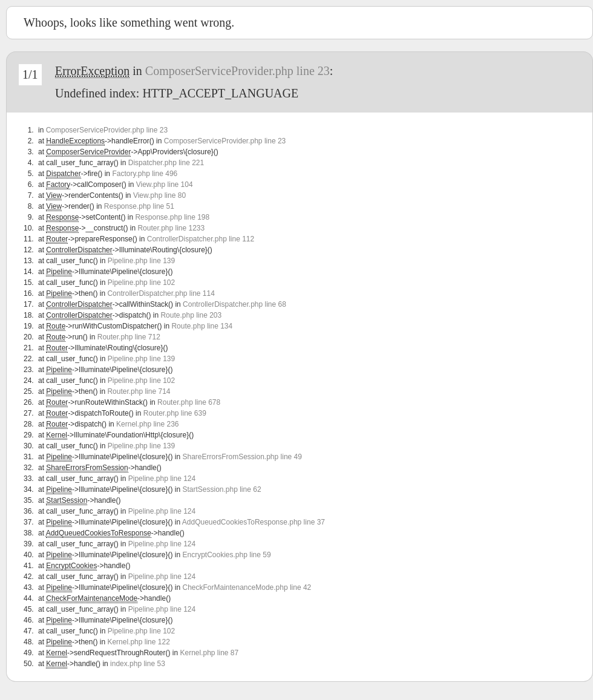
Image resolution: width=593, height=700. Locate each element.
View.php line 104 (165, 185)
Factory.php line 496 (145, 174)
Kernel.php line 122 (138, 642)
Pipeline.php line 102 (141, 283)
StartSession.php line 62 (221, 489)
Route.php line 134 (202, 326)
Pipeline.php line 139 (141, 261)
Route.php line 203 (191, 315)
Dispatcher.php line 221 (166, 163)
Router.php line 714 (139, 391)
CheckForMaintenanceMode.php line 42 (247, 587)
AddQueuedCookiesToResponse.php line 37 (254, 522)
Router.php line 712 (129, 337)
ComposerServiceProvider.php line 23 (238, 71)
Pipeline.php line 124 (162, 479)
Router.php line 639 (175, 413)
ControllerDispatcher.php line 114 (161, 293)
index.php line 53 (138, 664)
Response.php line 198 (172, 217)
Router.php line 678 (189, 402)
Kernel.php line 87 (209, 653)
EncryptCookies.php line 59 (226, 555)
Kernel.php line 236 (147, 424)
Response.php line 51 (139, 206)
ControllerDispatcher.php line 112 (201, 239)
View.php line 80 (159, 195)
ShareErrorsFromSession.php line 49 (242, 457)
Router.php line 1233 (171, 228)
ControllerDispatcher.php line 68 (234, 304)
